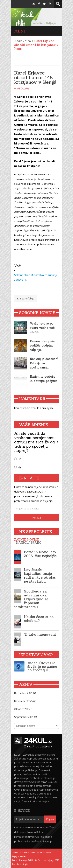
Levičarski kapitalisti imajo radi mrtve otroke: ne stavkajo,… (40, 575)
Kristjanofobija (26, 298)
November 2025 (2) (25, 701)
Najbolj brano (29, 543)
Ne (18, 467)
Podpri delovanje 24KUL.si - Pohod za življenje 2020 (36, 860)
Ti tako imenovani (40, 634)
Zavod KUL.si (17, 852)
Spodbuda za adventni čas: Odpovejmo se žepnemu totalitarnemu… (31, 599)
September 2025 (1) (26, 717)
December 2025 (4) (25, 693)
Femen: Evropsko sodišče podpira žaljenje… (42, 345)
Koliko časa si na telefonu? (39, 619)
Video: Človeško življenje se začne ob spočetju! (42, 666)
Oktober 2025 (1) (24, 709)
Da (18, 459)
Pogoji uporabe (19, 856)
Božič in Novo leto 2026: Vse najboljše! (41, 554)
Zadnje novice (27, 540)
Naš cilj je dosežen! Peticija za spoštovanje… (44, 363)
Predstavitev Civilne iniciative (37, 852)
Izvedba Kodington (21, 864)
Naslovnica (23, 41)
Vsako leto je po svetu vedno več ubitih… (42, 328)
